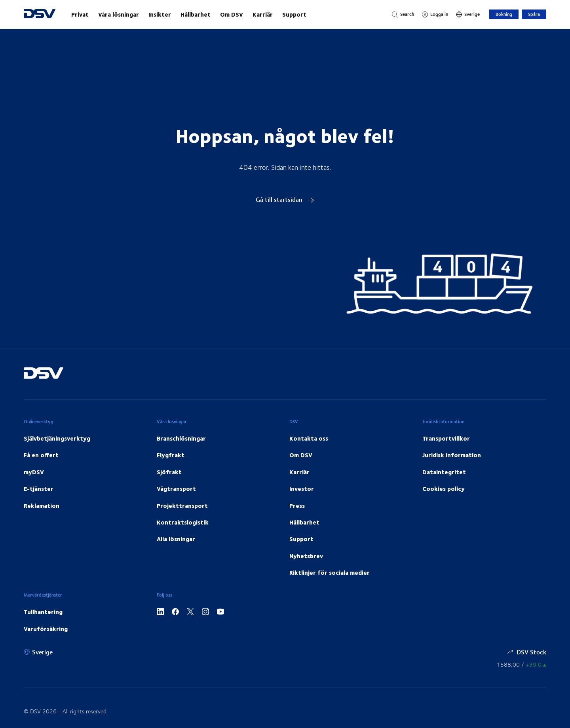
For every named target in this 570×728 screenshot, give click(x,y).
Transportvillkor (446, 438)
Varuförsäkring (46, 629)
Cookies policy (444, 489)
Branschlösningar (181, 438)
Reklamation (42, 506)
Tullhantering (43, 612)
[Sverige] (468, 14)
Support (294, 14)
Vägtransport (176, 489)
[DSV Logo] (40, 14)
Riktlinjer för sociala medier (330, 572)
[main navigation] (224, 14)
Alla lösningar (176, 539)
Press (297, 506)
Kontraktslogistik (183, 522)
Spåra (534, 14)
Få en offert (41, 455)
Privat (80, 14)
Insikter (160, 14)
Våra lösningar (119, 14)
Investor (302, 489)
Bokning (504, 14)
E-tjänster (39, 489)
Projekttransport (182, 506)
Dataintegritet (444, 472)
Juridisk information (452, 455)
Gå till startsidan (285, 199)
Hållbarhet (196, 14)
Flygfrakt (171, 455)
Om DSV (232, 14)
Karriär (263, 14)
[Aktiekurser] (522, 664)
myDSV (34, 472)
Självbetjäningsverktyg (57, 438)
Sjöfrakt (169, 472)
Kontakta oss (309, 438)
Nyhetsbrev (306, 556)
